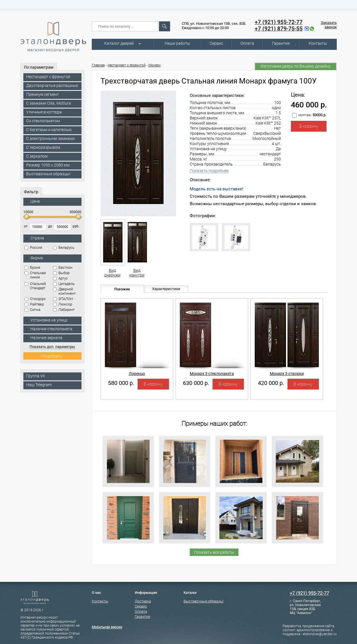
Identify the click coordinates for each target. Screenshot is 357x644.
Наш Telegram (39, 385)
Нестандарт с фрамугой (48, 77)
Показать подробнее (209, 171)
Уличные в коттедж (44, 112)
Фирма (34, 258)
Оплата (247, 43)
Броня (32, 267)
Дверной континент (64, 291)
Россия (33, 247)
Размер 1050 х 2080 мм (48, 165)
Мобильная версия (107, 627)
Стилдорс (35, 299)
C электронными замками (50, 138)
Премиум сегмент (43, 94)
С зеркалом (37, 156)
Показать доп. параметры (52, 347)
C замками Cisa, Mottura (49, 103)
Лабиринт (64, 310)
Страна (35, 238)
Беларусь (64, 247)
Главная (98, 65)
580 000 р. (121, 383)
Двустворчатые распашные (52, 85)
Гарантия (281, 43)
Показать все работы (214, 552)
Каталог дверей (119, 43)
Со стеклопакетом (43, 121)
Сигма (32, 310)
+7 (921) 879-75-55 (279, 29)
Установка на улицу (46, 320)
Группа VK (36, 376)
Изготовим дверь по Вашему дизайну (296, 66)
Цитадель (64, 284)
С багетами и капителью (49, 130)
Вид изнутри (137, 248)
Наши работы (178, 43)
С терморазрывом (43, 147)
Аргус (60, 278)
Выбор (61, 273)
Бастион (63, 267)
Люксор (63, 304)
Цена (33, 201)
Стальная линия (35, 275)
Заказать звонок (329, 25)
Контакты (318, 43)
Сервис (216, 43)
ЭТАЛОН (63, 299)
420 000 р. (271, 383)
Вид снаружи (112, 248)
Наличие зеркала (44, 338)
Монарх (155, 65)
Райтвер (34, 304)
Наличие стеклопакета (49, 329)
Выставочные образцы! (48, 174)
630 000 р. (196, 383)
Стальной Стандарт (35, 286)
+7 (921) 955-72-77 (279, 22)
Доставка (143, 601)
